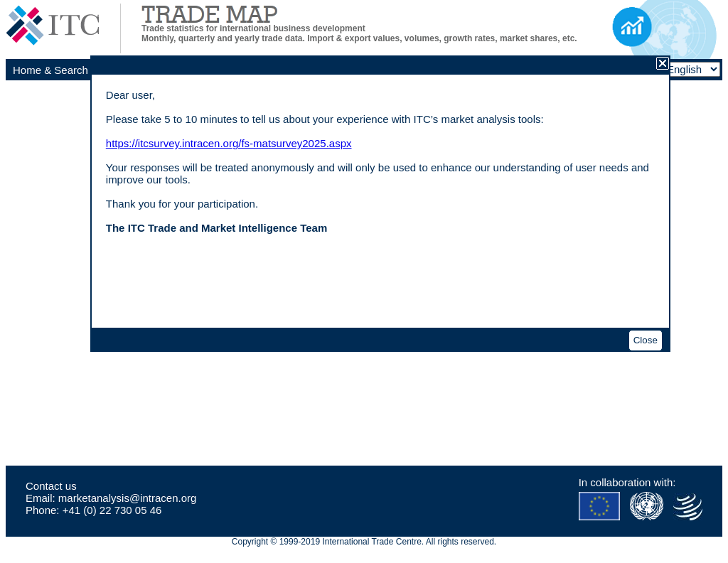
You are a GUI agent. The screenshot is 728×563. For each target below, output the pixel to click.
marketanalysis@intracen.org (127, 498)
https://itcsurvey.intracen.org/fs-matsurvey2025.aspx (229, 143)
